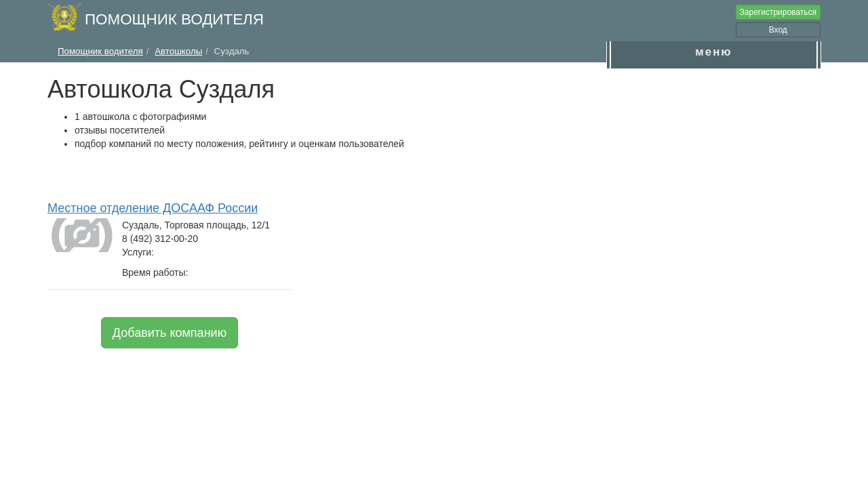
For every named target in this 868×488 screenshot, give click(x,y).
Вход (778, 30)
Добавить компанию (170, 333)
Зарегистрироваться (778, 12)
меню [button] (713, 52)
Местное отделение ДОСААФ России (153, 208)
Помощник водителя (174, 19)
